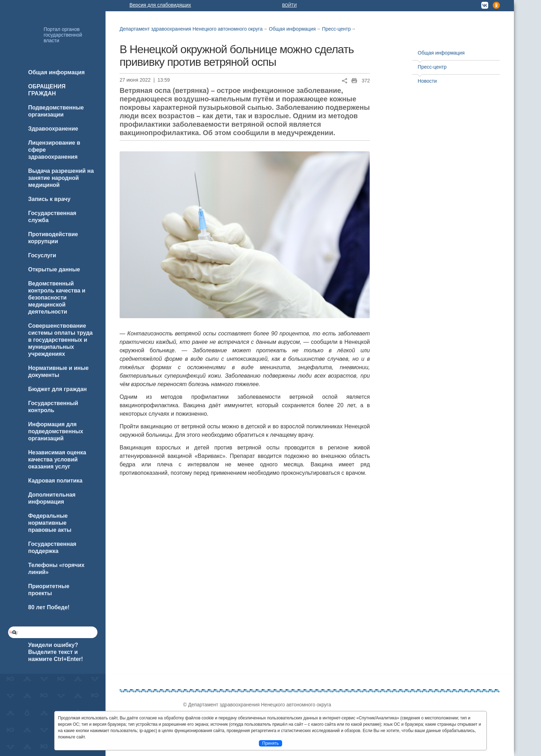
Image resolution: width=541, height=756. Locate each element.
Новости (427, 81)
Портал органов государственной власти (63, 35)
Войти (289, 5)
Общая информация (292, 29)
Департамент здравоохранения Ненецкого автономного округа (191, 29)
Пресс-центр (336, 29)
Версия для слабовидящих (160, 5)
